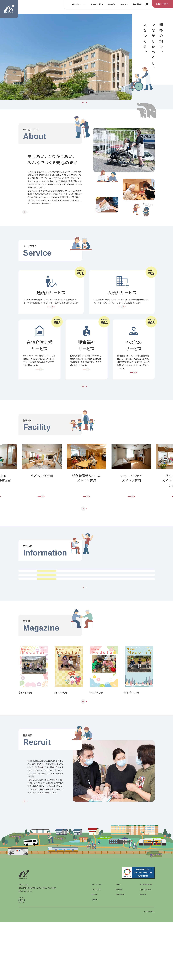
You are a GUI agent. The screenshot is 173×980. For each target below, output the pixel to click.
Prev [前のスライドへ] (19, 498)
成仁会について (97, 958)
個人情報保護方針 (146, 958)
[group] (66, 57)
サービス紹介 (96, 963)
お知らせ (94, 973)
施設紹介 (95, 968)
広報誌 (118, 958)
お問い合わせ (120, 968)
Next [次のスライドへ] (154, 498)
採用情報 (119, 963)
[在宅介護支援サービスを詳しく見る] (39, 389)
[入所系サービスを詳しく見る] (122, 322)
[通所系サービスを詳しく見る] (51, 322)
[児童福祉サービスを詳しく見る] (87, 389)
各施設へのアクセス (25, 965)
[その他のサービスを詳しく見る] (134, 392)
